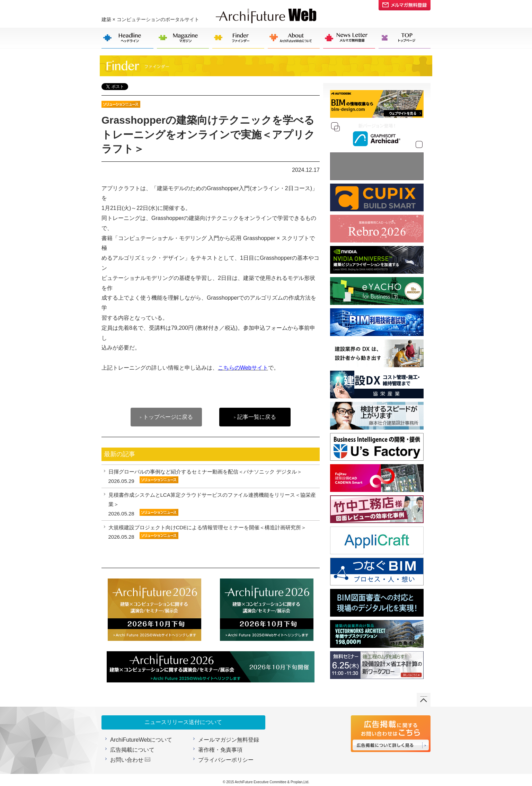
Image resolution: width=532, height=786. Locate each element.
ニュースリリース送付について (183, 722)
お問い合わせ (127, 760)
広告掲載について (132, 750)
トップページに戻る (166, 417)
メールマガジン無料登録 (229, 740)
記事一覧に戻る (255, 417)
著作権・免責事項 (220, 750)
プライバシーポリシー (226, 760)
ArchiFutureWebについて (141, 740)
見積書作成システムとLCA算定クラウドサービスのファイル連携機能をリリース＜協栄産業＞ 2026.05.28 (212, 504)
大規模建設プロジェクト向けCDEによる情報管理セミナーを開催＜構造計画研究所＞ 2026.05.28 (207, 532)
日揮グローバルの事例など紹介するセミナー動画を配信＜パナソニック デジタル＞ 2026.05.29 (205, 476)
